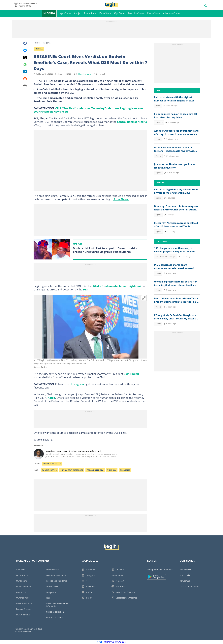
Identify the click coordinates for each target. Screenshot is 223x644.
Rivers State (90, 14)
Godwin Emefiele (52, 464)
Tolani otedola (95, 471)
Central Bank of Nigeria (132, 122)
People (158, 140)
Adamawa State (171, 14)
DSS (85, 290)
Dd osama (125, 471)
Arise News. (121, 200)
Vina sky (112, 471)
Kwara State (153, 14)
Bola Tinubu (131, 374)
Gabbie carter (49, 471)
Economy (159, 123)
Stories (158, 324)
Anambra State (136, 14)
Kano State (105, 14)
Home (37, 43)
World (158, 106)
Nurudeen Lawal (85, 74)
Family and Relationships (165, 257)
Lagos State (64, 14)
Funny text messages (72, 471)
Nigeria (49, 14)
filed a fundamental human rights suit (118, 286)
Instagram (77, 385)
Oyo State (119, 14)
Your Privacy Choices (111, 642)
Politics (158, 156)
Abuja (77, 14)
